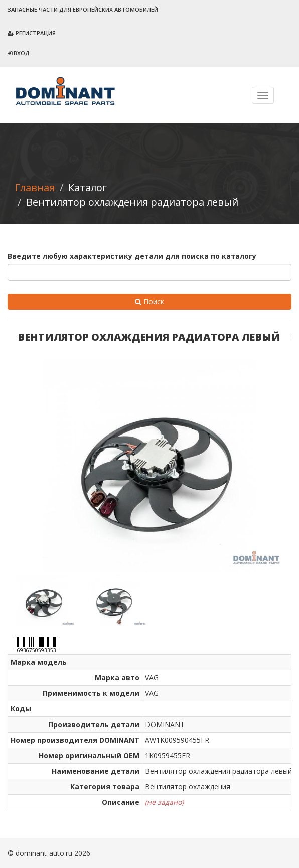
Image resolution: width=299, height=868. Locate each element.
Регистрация (32, 33)
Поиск (149, 301)
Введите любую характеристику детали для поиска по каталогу (132, 256)
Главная (35, 187)
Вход (19, 53)
